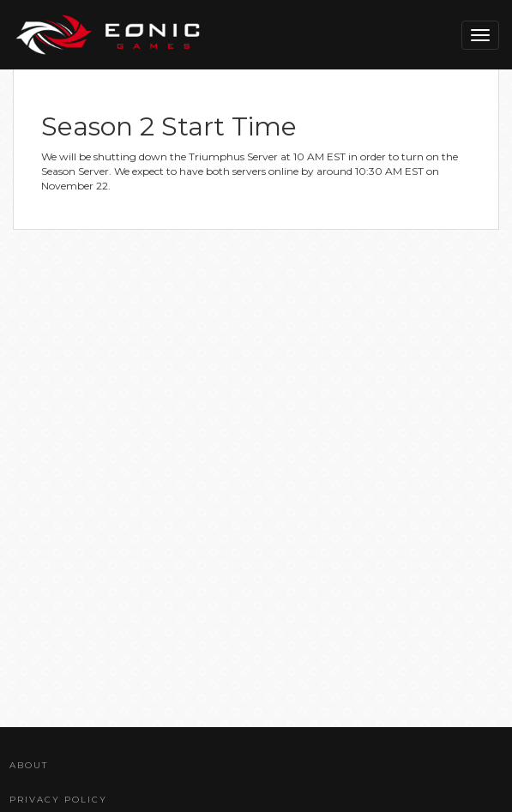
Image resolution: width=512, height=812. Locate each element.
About (29, 765)
